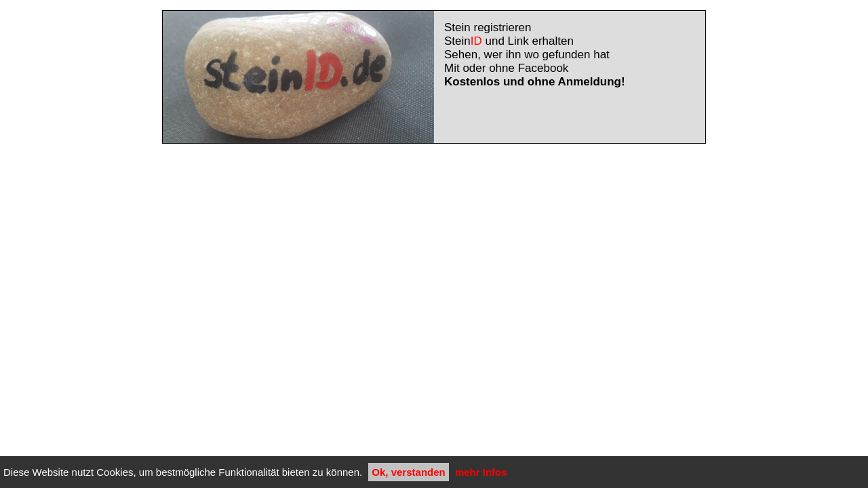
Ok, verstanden (408, 472)
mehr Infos (481, 472)
